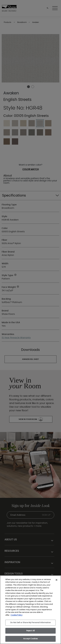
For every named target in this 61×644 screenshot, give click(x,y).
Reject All (31, 631)
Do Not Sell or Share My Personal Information (31, 623)
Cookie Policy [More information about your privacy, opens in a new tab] (16, 615)
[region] (31, 610)
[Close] (56, 580)
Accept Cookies (31, 639)
